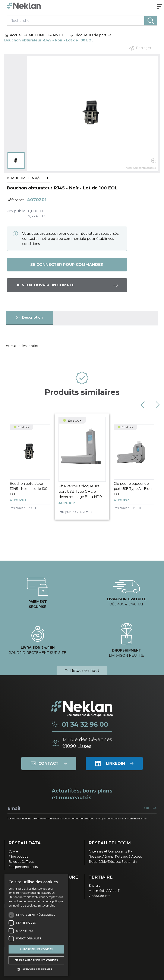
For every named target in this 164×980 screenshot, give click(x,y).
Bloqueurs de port (91, 35)
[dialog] (36, 925)
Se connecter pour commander (67, 265)
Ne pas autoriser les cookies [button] (36, 960)
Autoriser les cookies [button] (36, 949)
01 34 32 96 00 (85, 725)
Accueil (13, 35)
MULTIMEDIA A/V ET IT (48, 35)
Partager (140, 48)
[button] (36, 969)
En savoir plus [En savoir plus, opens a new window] (46, 906)
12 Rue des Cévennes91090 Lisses (87, 743)
